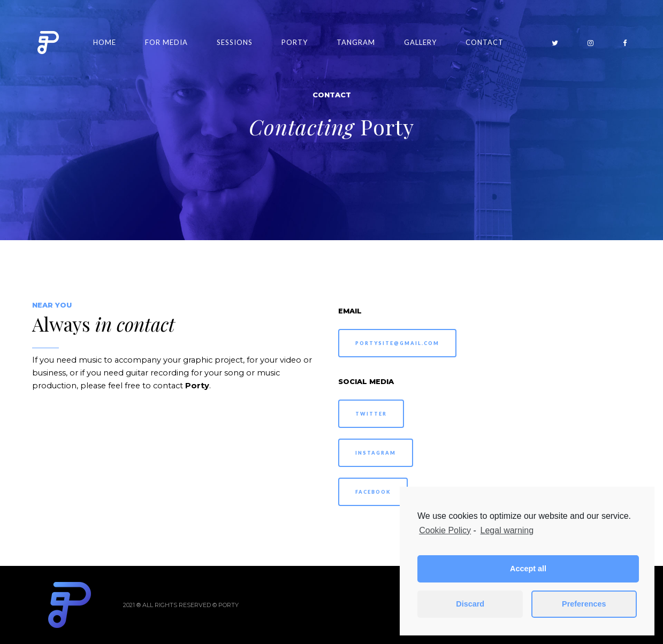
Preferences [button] (584, 604)
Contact (485, 42)
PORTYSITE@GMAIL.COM (397, 343)
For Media (166, 42)
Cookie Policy (445, 530)
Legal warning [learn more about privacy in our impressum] (507, 530)
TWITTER (371, 414)
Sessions (235, 42)
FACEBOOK (373, 492)
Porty (295, 42)
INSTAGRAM (376, 453)
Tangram (356, 42)
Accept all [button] (528, 569)
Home (105, 42)
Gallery (420, 42)
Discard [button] (470, 604)
